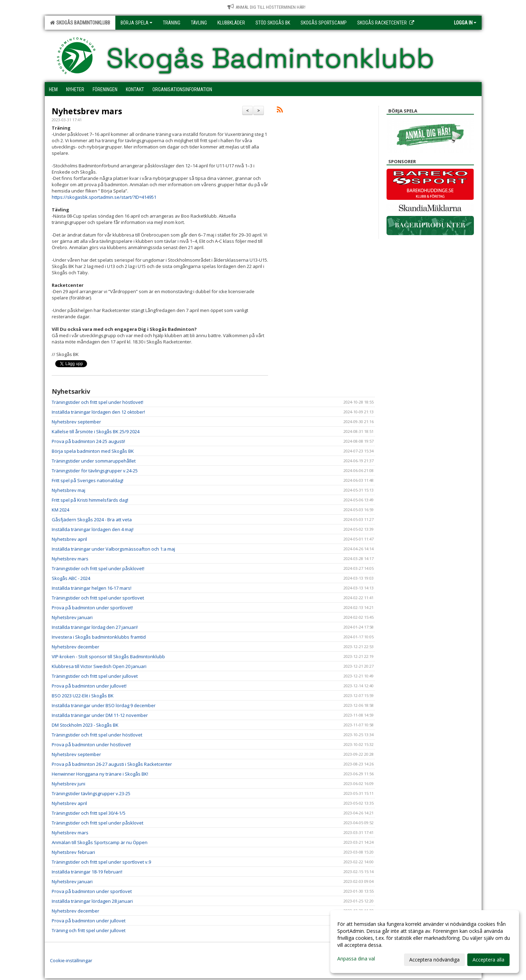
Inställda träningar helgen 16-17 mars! (92, 588)
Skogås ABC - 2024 (71, 578)
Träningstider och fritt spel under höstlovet (97, 735)
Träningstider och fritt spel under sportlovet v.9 (101, 862)
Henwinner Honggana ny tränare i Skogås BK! (100, 774)
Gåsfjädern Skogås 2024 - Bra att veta (92, 520)
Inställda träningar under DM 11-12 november (100, 715)
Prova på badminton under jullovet (89, 921)
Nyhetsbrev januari (72, 617)
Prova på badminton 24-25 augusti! (88, 441)
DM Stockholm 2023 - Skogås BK (85, 725)
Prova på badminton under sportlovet (92, 891)
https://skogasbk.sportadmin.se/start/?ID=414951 (104, 197)
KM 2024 (60, 510)
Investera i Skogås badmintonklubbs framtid (99, 637)
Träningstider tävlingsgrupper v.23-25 (91, 793)
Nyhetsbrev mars (87, 111)
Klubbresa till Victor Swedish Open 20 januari (99, 666)
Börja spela (136, 23)
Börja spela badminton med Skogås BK (93, 451)
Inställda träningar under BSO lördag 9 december (104, 705)
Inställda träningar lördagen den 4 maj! (93, 529)
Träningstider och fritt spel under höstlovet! (98, 402)
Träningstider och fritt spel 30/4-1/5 (89, 813)
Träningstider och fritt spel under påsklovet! (98, 568)
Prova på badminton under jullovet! (89, 686)
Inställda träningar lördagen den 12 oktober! (98, 412)
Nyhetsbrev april (69, 539)
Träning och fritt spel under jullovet (89, 930)
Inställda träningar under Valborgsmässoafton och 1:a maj (113, 549)
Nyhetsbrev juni (69, 784)
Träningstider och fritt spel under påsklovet (98, 823)
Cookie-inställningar (71, 960)
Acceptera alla (488, 960)
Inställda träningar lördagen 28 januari (92, 901)
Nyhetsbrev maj (69, 490)
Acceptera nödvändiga (434, 960)
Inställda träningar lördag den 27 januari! (95, 627)
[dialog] (425, 942)
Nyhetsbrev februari (73, 852)
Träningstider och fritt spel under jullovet (95, 676)
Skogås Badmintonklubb (80, 23)
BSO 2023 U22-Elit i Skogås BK (83, 696)
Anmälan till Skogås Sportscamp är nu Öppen (100, 842)
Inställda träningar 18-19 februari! (87, 872)
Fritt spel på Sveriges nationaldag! (88, 480)
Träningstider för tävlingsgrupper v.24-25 (95, 471)
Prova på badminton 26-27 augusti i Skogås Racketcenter (112, 764)
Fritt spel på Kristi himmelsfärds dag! (90, 500)
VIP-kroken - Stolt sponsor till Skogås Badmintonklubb (108, 656)
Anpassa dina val (356, 959)
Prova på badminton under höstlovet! (91, 745)
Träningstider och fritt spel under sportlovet (98, 598)
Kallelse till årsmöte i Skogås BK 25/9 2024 (96, 431)
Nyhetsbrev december (75, 647)
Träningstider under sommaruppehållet (94, 461)
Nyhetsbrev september (76, 422)
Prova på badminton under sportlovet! (92, 608)
